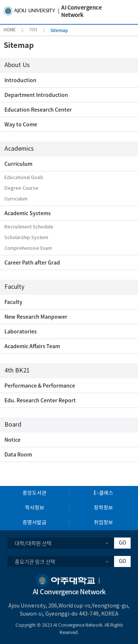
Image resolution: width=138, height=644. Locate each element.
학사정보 (35, 508)
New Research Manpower (36, 316)
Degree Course (21, 188)
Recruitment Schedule (29, 227)
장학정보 (103, 508)
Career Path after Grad (32, 262)
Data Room (18, 454)
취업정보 (103, 523)
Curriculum (18, 164)
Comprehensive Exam (28, 248)
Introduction (20, 80)
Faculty (14, 287)
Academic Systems (28, 213)
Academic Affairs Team (32, 346)
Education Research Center (38, 109)
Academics (19, 149)
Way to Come (21, 124)
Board (13, 425)
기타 (33, 30)
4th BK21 (17, 371)
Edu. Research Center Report (40, 400)
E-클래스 (103, 493)
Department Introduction (36, 95)
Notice (13, 440)
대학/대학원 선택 (33, 543)
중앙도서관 (34, 493)
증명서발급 (34, 523)
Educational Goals (24, 178)
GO (123, 543)
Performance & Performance (40, 385)
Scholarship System (26, 238)
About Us (17, 65)
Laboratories (21, 331)
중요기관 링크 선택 (35, 561)
